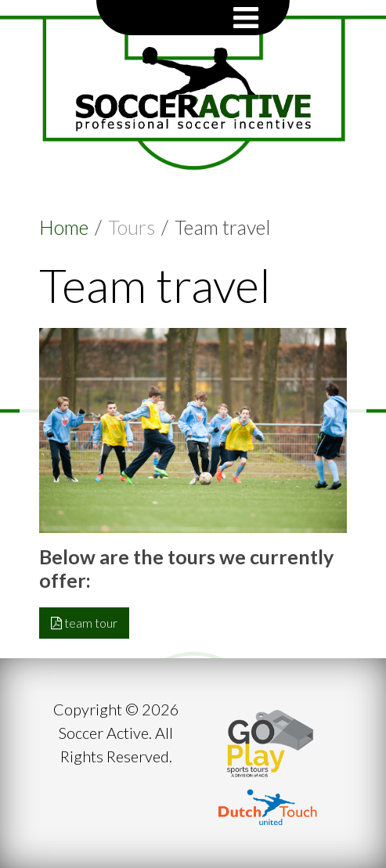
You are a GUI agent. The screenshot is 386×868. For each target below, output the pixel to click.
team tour (84, 623)
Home (64, 227)
